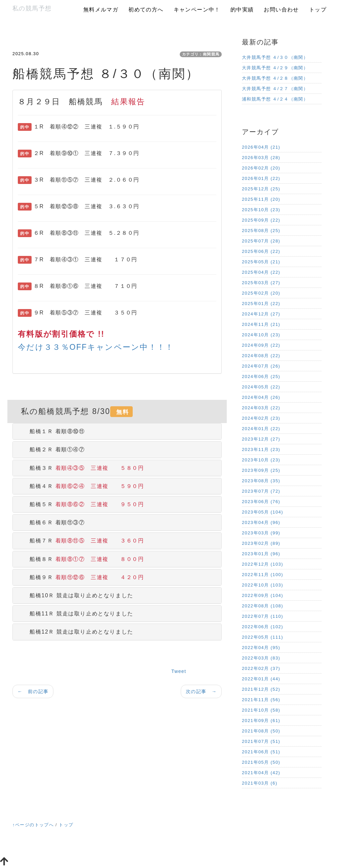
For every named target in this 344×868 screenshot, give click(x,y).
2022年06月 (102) (263, 627)
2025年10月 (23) (261, 210)
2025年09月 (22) (261, 220)
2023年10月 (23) (261, 460)
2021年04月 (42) (261, 773)
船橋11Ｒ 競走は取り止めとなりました (76, 614)
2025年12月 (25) (261, 189)
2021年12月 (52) (261, 689)
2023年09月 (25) (261, 470)
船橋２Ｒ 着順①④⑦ (51, 449)
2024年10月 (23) (261, 335)
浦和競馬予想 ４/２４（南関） (275, 99)
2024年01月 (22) (261, 429)
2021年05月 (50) (261, 762)
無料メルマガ (101, 10)
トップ (318, 10)
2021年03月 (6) (260, 783)
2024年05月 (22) (261, 387)
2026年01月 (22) (261, 178)
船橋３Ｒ (81, 468)
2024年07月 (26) (261, 366)
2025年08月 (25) (261, 231)
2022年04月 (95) (261, 648)
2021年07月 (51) (261, 741)
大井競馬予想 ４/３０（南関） (275, 57)
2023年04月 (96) (261, 522)
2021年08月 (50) (261, 731)
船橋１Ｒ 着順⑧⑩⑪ (51, 431)
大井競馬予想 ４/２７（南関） (275, 89)
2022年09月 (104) (263, 595)
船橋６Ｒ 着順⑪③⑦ (51, 522)
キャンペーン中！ (197, 10)
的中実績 (242, 10)
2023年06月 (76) (261, 502)
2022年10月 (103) (263, 585)
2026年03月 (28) (261, 158)
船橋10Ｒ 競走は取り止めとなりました (76, 595)
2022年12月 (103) (263, 564)
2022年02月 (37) (261, 668)
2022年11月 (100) (263, 575)
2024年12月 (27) (261, 314)
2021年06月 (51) (261, 752)
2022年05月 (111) (263, 637)
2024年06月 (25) (261, 376)
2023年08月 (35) (261, 481)
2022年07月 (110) (263, 616)
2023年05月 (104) (263, 512)
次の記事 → (201, 691)
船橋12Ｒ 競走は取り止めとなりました (76, 632)
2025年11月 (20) (261, 199)
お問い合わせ (281, 10)
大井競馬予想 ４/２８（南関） (275, 78)
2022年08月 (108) (263, 606)
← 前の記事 (33, 691)
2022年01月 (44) (261, 679)
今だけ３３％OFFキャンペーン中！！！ (96, 347)
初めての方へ (146, 10)
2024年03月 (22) (261, 408)
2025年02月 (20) (261, 293)
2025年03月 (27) (261, 283)
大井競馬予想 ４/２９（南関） (275, 68)
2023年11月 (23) (261, 449)
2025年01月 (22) (261, 304)
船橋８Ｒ (81, 559)
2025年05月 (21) (261, 262)
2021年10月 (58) (261, 710)
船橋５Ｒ (81, 504)
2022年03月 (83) (261, 658)
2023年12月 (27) (261, 439)
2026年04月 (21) (261, 147)
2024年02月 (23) (261, 418)
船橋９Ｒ (81, 577)
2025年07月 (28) (261, 241)
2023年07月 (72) (261, 491)
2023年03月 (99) (261, 533)
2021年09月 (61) (261, 721)
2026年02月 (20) (261, 168)
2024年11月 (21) (261, 324)
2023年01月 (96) (261, 554)
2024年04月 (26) (261, 397)
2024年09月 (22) (261, 345)
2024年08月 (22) (261, 356)
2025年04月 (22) (261, 272)
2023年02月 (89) (261, 543)
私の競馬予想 (32, 8)
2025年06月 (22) (261, 251)
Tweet (179, 671)
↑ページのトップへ (33, 825)
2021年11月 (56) (261, 700)
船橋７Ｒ (81, 541)
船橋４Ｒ (81, 486)
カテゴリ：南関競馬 (201, 54)
